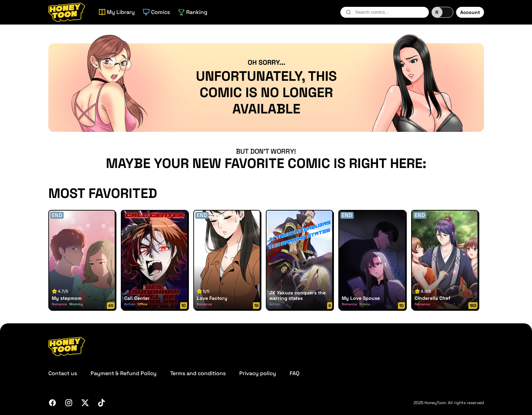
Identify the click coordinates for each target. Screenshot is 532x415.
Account (470, 12)
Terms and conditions (198, 373)
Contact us (63, 373)
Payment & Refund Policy (124, 373)
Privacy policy (258, 373)
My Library (117, 12)
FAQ (295, 373)
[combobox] (385, 12)
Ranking (193, 12)
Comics (156, 12)
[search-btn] (349, 12)
